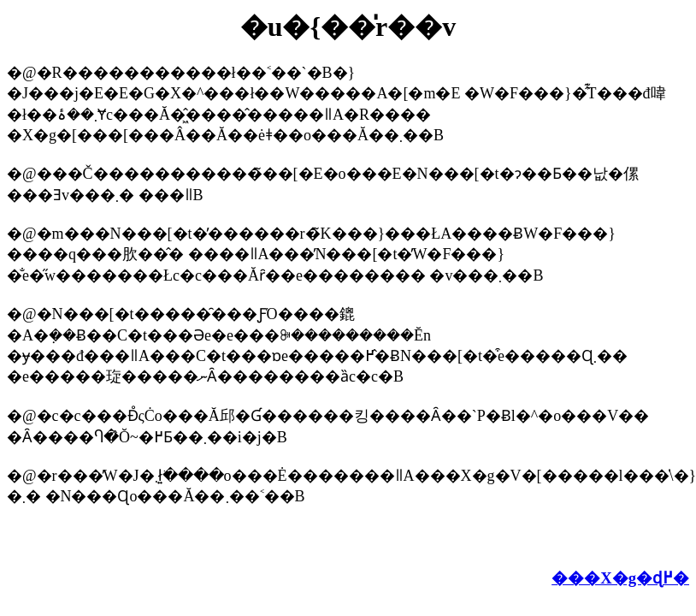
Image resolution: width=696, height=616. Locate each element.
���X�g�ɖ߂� (620, 578)
